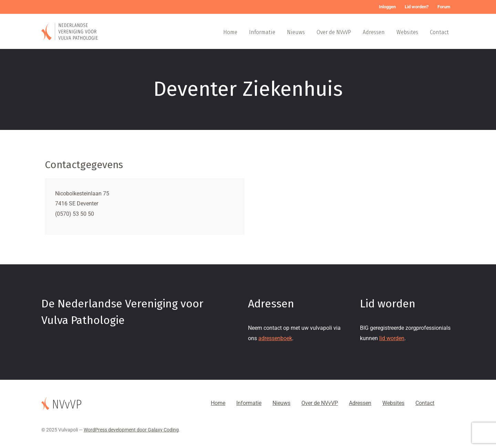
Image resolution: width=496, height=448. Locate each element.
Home (230, 32)
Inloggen (387, 7)
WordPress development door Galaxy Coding (131, 430)
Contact (439, 32)
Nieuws (296, 32)
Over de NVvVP (334, 32)
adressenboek (275, 338)
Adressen (374, 32)
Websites (407, 32)
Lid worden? (417, 7)
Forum (444, 7)
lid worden (392, 338)
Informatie (262, 32)
